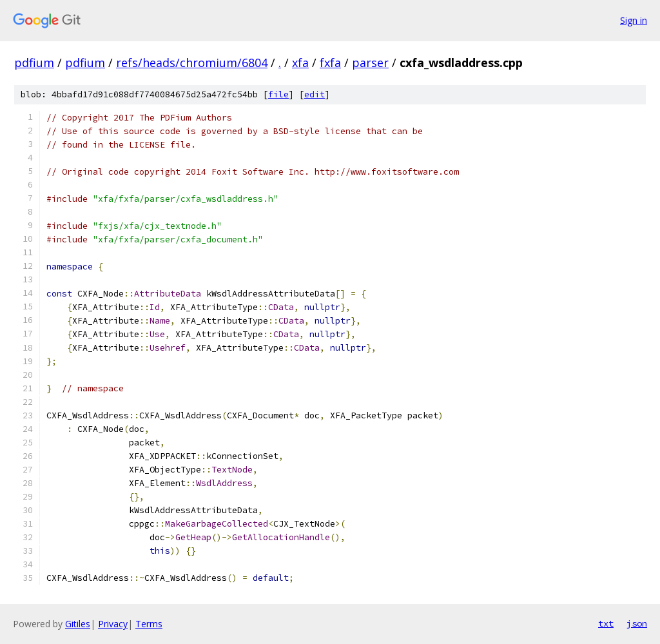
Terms (149, 624)
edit (315, 94)
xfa (300, 63)
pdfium (34, 63)
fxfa (330, 63)
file (278, 94)
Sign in (634, 20)
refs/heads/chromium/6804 (192, 63)
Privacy (113, 624)
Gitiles (78, 624)
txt (606, 623)
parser (370, 63)
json (637, 623)
